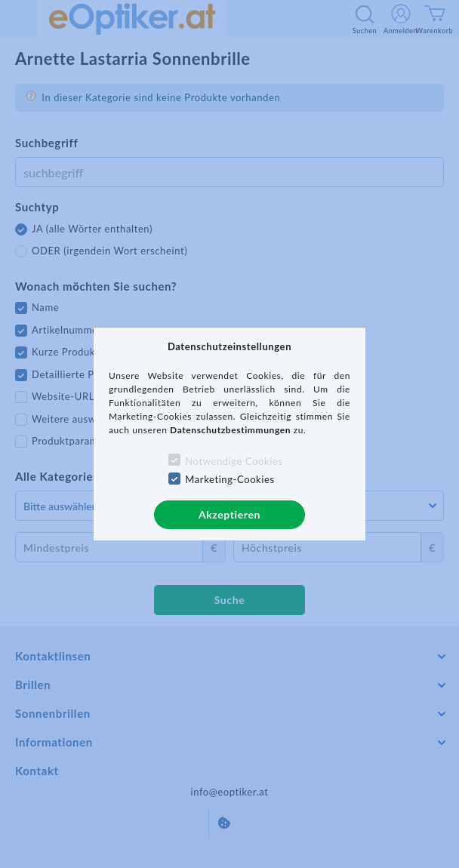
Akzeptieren (229, 514)
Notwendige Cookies (234, 461)
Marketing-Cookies (229, 479)
